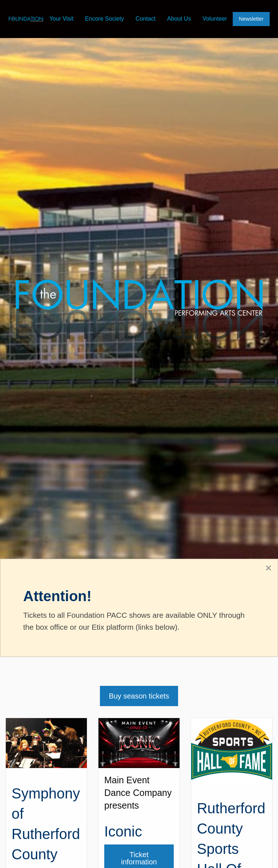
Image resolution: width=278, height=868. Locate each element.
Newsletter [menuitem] (251, 19)
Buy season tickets (139, 696)
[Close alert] (268, 568)
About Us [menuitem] (179, 19)
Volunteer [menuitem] (215, 19)
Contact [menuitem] (145, 19)
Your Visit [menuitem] (61, 19)
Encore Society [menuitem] (105, 19)
